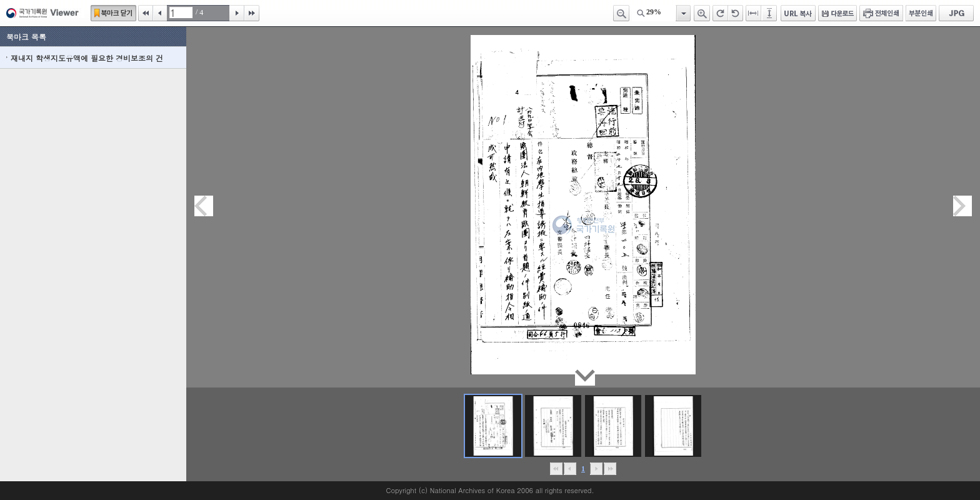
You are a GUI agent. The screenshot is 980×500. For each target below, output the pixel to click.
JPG (956, 13)
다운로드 (837, 13)
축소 (621, 13)
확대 (702, 13)
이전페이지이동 (204, 206)
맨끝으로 (610, 469)
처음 (146, 13)
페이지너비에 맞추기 (754, 13)
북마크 (113, 13)
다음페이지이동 (962, 206)
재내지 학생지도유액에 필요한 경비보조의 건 (87, 58)
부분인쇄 (921, 13)
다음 (237, 13)
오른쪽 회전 (720, 13)
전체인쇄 (881, 13)
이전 (160, 13)
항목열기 (683, 13)
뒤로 (596, 469)
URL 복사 (798, 13)
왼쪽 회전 (736, 13)
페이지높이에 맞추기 (770, 13)
